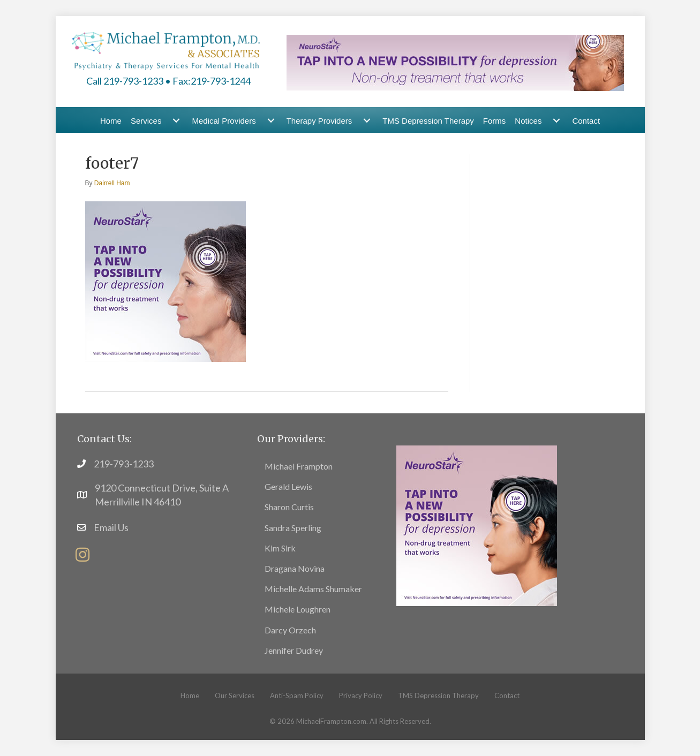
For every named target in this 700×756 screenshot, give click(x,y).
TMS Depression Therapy (428, 121)
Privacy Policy (361, 695)
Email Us (111, 527)
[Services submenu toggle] (176, 121)
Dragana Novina (295, 568)
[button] (82, 555)
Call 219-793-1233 (125, 81)
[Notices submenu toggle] (556, 121)
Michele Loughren (298, 609)
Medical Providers (224, 121)
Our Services (235, 695)
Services (146, 121)
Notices (528, 121)
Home (111, 121)
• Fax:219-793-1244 (208, 81)
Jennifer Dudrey (294, 650)
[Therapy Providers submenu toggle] (367, 121)
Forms (495, 121)
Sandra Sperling (293, 528)
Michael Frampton (299, 466)
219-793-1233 (124, 464)
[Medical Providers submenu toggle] (271, 121)
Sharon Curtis (289, 507)
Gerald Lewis (288, 486)
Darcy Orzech (290, 630)
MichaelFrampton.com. (332, 721)
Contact (586, 121)
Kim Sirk (280, 548)
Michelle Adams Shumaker (313, 589)
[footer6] (477, 524)
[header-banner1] (455, 62)
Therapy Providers (319, 121)
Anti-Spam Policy (297, 695)
